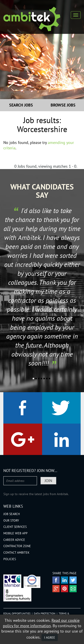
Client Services (15, 527)
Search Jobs (21, 105)
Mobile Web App (15, 533)
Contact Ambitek (16, 553)
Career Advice (14, 540)
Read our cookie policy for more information (41, 623)
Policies (10, 559)
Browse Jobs (63, 105)
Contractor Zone (17, 546)
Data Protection (45, 613)
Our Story (11, 520)
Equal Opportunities (17, 613)
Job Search (12, 514)
